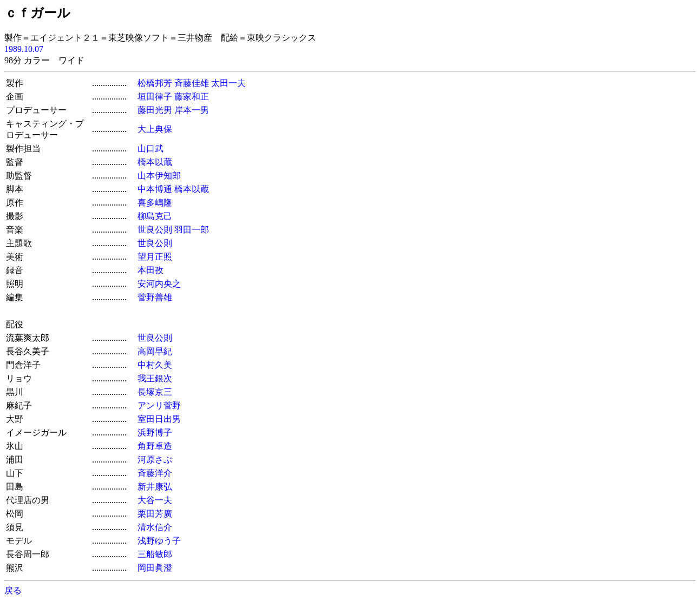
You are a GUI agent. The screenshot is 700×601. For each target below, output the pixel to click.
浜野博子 (155, 432)
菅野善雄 (155, 297)
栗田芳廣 (155, 514)
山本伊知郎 (159, 176)
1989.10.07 (24, 49)
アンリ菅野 (159, 405)
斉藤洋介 (155, 473)
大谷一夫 (155, 500)
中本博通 (155, 189)
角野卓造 (155, 446)
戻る (13, 590)
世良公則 (155, 230)
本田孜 (151, 270)
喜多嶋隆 (155, 203)
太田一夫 (228, 83)
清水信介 (155, 527)
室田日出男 (159, 419)
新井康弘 (155, 487)
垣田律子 (155, 97)
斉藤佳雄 (192, 83)
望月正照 (155, 257)
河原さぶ (155, 460)
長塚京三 (155, 392)
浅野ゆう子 (159, 541)
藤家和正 (192, 97)
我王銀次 (155, 378)
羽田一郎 (192, 230)
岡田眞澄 (155, 568)
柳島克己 (155, 216)
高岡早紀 (155, 351)
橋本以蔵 (155, 162)
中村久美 (155, 365)
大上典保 (155, 129)
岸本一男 (192, 110)
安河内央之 (159, 284)
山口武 (151, 148)
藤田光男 (155, 110)
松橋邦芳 (155, 83)
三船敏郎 (155, 554)
